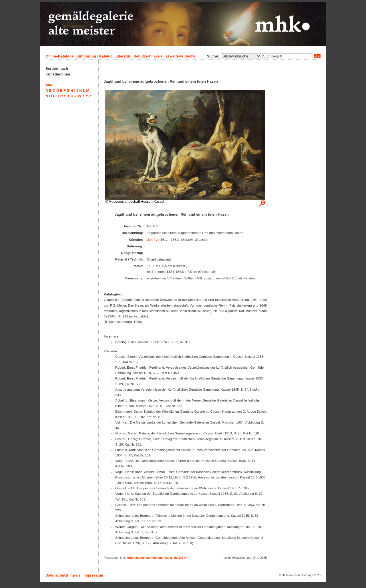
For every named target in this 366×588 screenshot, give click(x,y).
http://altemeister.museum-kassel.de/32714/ (157, 558)
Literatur (123, 56)
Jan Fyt (153, 240)
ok (317, 56)
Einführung (86, 56)
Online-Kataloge (59, 56)
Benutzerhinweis (148, 56)
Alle (49, 85)
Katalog (106, 56)
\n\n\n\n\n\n (241, 56)
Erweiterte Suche (180, 56)
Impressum (93, 575)
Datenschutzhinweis (63, 575)
